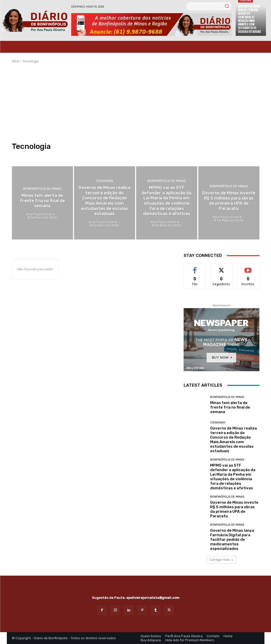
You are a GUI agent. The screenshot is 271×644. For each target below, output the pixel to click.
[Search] (227, 6)
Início (16, 61)
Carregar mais (221, 560)
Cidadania (104, 181)
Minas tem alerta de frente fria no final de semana (230, 407)
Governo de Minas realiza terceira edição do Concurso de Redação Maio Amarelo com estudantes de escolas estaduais (250, 19)
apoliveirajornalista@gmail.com (153, 598)
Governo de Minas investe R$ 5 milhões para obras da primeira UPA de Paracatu (234, 509)
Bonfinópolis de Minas (42, 189)
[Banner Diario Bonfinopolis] (151, 24)
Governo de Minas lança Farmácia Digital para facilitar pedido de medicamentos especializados (232, 540)
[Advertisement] (136, 103)
